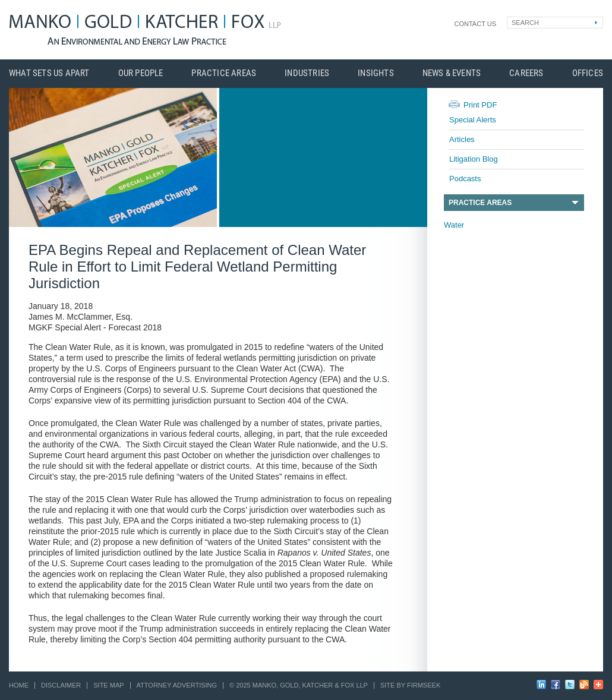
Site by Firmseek (410, 685)
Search (525, 23)
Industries (307, 73)
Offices (588, 73)
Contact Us (476, 24)
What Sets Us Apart (49, 73)
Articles (462, 139)
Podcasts (465, 179)
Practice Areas (224, 73)
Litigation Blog (474, 159)
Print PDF (480, 105)
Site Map (108, 685)
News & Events (452, 73)
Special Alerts (473, 120)
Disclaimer (61, 685)
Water (454, 225)
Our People (141, 73)
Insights (376, 73)
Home (19, 685)
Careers (526, 73)
